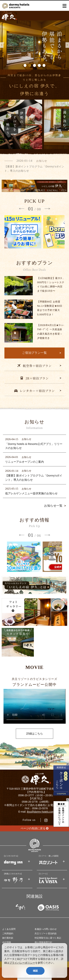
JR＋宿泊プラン (34, 378)
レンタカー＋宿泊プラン (34, 391)
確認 (35, 971)
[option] (34, 45)
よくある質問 (9, 929)
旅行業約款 (8, 938)
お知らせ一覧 (53, 506)
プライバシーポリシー (22, 963)
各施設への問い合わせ (46, 929)
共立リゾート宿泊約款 (46, 934)
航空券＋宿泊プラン (34, 366)
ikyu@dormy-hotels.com (41, 812)
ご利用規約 (8, 934)
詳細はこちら (35, 733)
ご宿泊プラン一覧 (35, 353)
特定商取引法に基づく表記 (48, 938)
